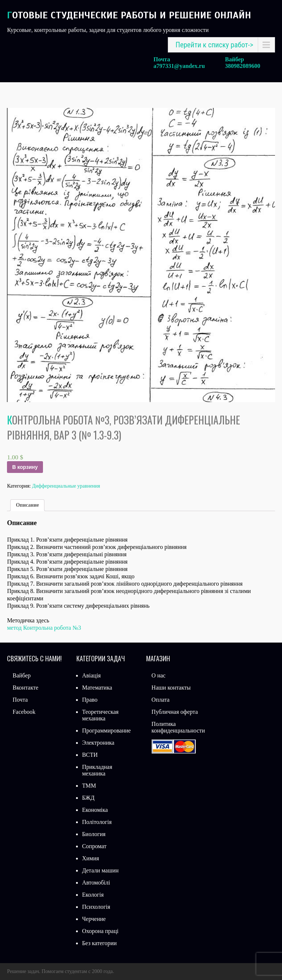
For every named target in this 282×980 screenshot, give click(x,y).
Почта (20, 700)
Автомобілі (96, 883)
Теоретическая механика (100, 715)
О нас (159, 675)
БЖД (88, 798)
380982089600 (243, 66)
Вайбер (21, 675)
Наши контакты (171, 688)
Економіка (95, 810)
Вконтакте (25, 688)
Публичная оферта (175, 712)
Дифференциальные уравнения (66, 486)
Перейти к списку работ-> (214, 45)
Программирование (106, 731)
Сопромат (94, 846)
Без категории (99, 943)
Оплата (161, 700)
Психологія (96, 907)
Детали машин (100, 870)
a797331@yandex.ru (179, 66)
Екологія (93, 895)
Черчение (94, 919)
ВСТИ (90, 755)
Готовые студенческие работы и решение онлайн (129, 15)
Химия (90, 858)
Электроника (98, 743)
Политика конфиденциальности (178, 727)
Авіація (91, 675)
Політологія (97, 822)
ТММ (89, 786)
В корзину (25, 467)
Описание (27, 505)
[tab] (27, 505)
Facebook (24, 712)
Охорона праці (100, 931)
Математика (97, 688)
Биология (94, 834)
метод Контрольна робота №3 (44, 628)
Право (90, 700)
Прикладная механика (97, 770)
